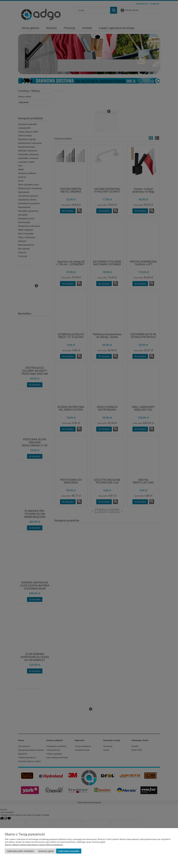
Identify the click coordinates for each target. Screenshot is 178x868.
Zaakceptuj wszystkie (69, 851)
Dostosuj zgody (46, 851)
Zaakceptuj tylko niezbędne (20, 851)
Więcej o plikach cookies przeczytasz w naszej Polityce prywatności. (34, 845)
